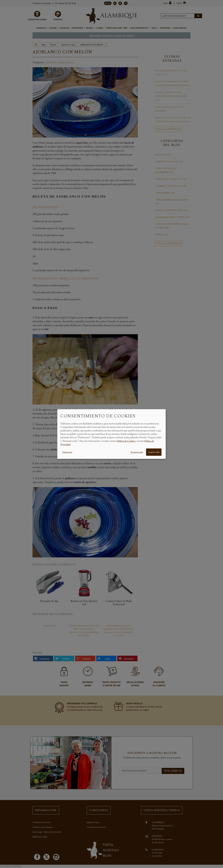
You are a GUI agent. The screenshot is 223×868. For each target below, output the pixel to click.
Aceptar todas (154, 452)
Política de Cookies (126, 441)
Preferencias (67, 452)
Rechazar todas (137, 452)
